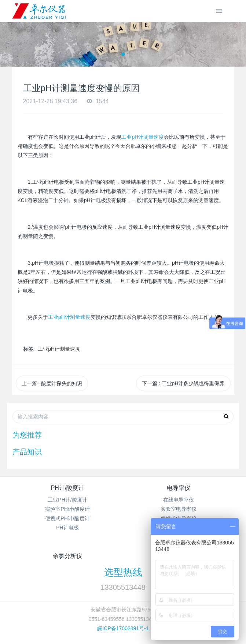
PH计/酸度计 (68, 488)
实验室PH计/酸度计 (67, 509)
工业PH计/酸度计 (67, 500)
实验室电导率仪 (179, 509)
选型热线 (123, 572)
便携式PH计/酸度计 (67, 518)
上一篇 (52, 383)
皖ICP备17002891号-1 (123, 628)
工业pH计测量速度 (143, 137)
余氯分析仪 (67, 556)
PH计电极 (67, 528)
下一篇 (183, 383)
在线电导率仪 (179, 500)
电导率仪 (179, 488)
